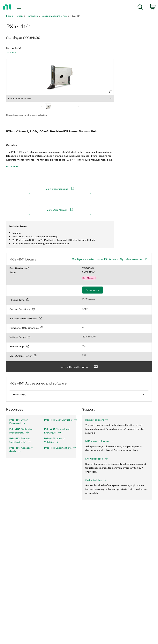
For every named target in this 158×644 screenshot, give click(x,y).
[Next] (78, 107)
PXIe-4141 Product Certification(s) (20, 440)
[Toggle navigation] (24, 7)
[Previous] (42, 107)
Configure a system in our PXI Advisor (95, 259)
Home (10, 16)
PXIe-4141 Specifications (59, 448)
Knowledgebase (97, 459)
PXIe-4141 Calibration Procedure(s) (21, 431)
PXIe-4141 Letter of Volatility (55, 440)
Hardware (32, 16)
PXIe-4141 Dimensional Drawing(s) (57, 431)
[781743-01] (48, 107)
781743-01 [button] (11, 52)
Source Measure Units (54, 16)
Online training (96, 480)
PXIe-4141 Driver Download (19, 421)
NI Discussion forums (100, 441)
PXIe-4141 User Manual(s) (59, 420)
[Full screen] (110, 91)
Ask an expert (135, 259)
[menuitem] (140, 8)
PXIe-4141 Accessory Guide (21, 449)
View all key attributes (79, 367)
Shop (20, 16)
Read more (12, 166)
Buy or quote (93, 290)
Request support (97, 420)
